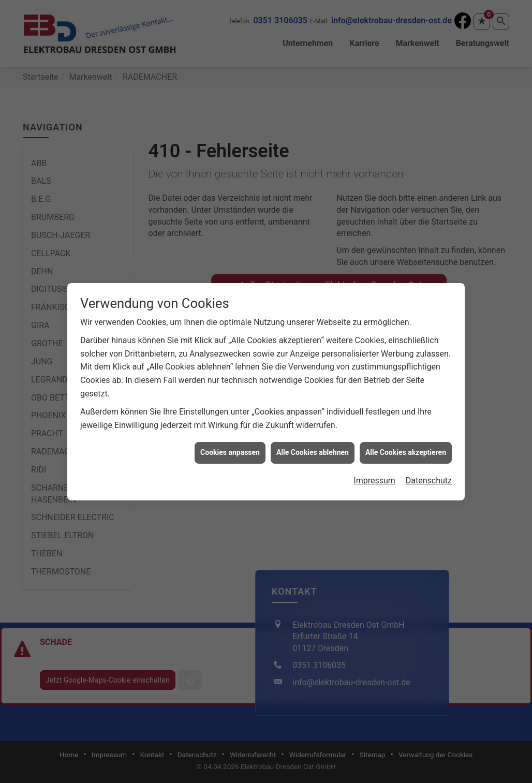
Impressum (374, 469)
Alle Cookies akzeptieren (406, 441)
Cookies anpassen (230, 441)
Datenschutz (429, 469)
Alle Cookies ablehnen (313, 441)
